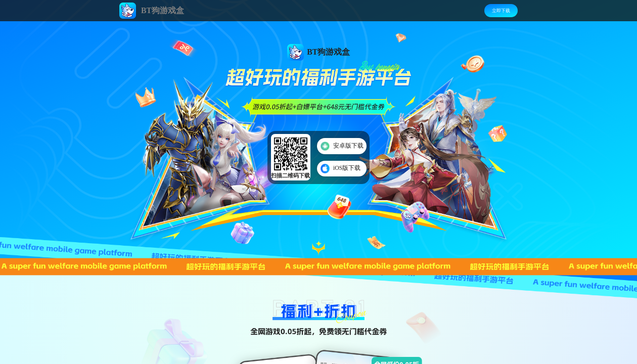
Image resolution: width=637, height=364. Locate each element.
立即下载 (501, 11)
